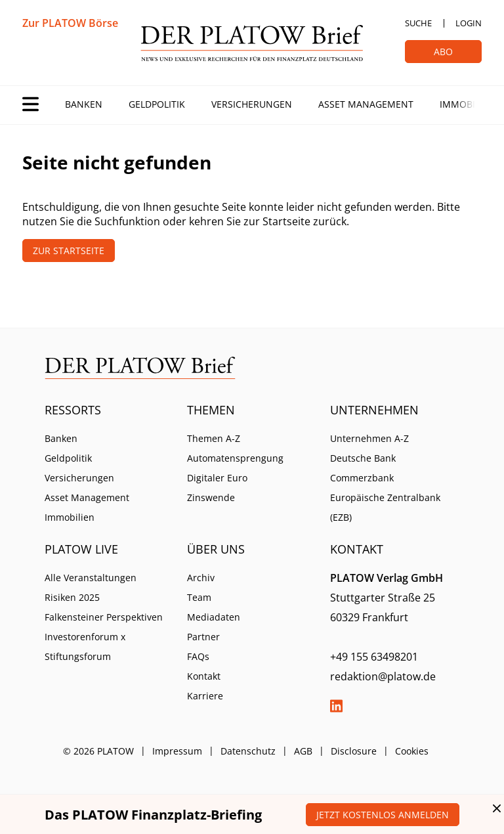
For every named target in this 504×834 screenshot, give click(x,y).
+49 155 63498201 (374, 657)
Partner (203, 637)
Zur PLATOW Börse (70, 23)
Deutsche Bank (363, 458)
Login (469, 23)
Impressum (177, 751)
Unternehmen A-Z (369, 438)
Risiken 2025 (72, 597)
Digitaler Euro (217, 478)
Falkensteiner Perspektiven (104, 617)
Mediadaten (214, 617)
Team (199, 597)
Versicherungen (252, 104)
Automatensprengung (235, 458)
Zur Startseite (69, 251)
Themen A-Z (214, 438)
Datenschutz (248, 751)
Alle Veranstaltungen (91, 578)
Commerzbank (362, 478)
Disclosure (354, 751)
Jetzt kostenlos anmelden (383, 815)
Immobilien (467, 104)
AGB (303, 751)
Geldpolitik (157, 104)
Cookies (412, 751)
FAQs (198, 656)
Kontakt (204, 676)
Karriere (205, 696)
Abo (443, 52)
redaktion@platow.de (383, 676)
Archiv (201, 578)
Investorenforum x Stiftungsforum (85, 647)
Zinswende (211, 497)
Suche (418, 23)
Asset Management (366, 104)
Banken (84, 104)
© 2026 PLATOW (98, 751)
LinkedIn (337, 706)
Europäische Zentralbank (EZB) (385, 507)
